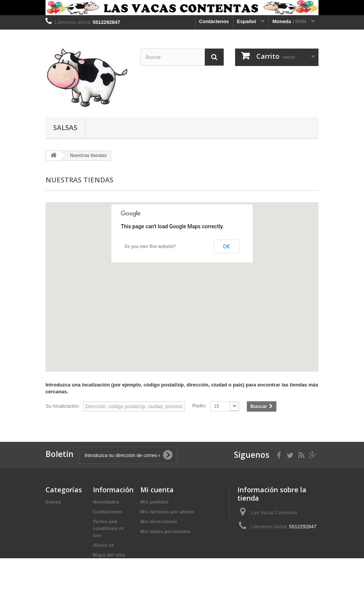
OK (226, 247)
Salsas (65, 127)
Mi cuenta (157, 490)
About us (104, 545)
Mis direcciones (159, 522)
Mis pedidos (155, 502)
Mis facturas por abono (167, 512)
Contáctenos (214, 21)
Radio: (199, 406)
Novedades (106, 502)
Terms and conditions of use (108, 528)
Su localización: (63, 406)
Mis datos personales (165, 532)
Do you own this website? (150, 247)
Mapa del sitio (109, 555)
